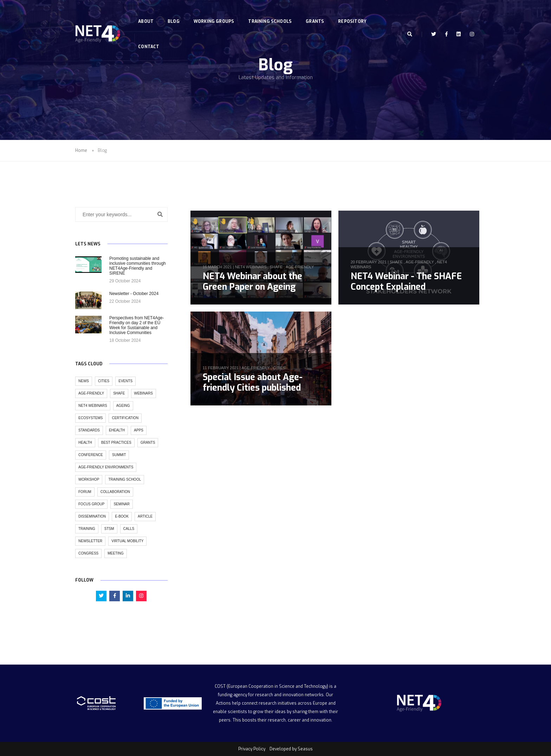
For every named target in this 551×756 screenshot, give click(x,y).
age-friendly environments (106, 467)
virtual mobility (127, 541)
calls (129, 529)
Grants (317, 13)
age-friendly (300, 267)
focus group (91, 504)
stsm (109, 529)
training (87, 529)
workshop (89, 479)
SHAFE (276, 267)
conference (91, 455)
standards (89, 430)
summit (119, 455)
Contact (150, 38)
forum (85, 492)
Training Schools (272, 13)
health (85, 443)
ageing (123, 406)
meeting (116, 553)
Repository (354, 13)
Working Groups (216, 13)
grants (148, 443)
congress (88, 553)
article (145, 516)
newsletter (90, 541)
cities (279, 368)
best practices (116, 443)
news (84, 381)
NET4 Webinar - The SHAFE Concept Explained (406, 281)
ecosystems (90, 418)
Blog (175, 13)
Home (81, 150)
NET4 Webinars (251, 267)
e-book (122, 516)
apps (139, 430)
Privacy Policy (252, 749)
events (125, 381)
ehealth (117, 430)
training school (125, 479)
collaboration (115, 492)
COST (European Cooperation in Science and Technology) (271, 686)
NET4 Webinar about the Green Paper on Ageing (252, 281)
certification (125, 418)
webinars (144, 393)
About (148, 13)
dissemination (92, 516)
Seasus (305, 749)
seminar (122, 504)
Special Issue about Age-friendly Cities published (253, 382)
